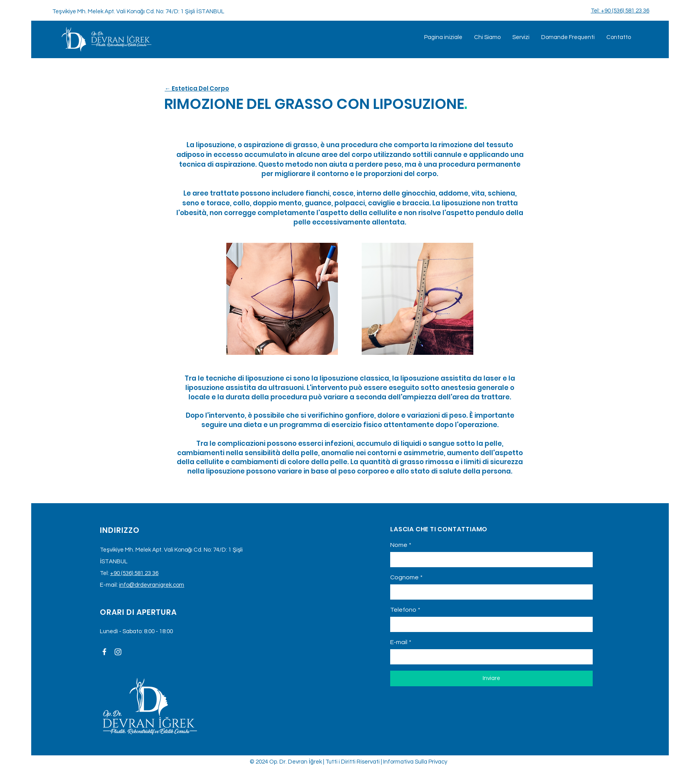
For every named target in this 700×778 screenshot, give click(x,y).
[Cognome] (489, 592)
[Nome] (489, 560)
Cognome (406, 577)
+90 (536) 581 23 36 (134, 573)
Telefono (405, 610)
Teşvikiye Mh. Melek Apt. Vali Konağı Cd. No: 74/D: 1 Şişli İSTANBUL (138, 12)
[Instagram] (118, 652)
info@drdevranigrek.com (152, 585)
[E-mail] (489, 657)
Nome (401, 545)
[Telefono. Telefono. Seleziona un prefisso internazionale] (403, 624)
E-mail (401, 642)
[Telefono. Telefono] (499, 624)
